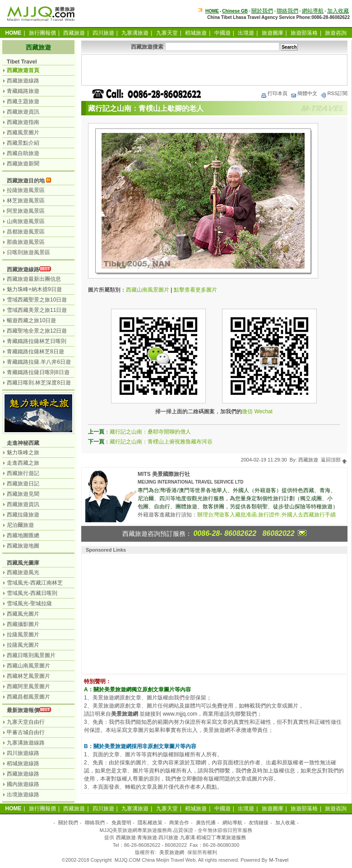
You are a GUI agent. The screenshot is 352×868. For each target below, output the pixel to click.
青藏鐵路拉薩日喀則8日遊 (38, 372)
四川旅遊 (103, 33)
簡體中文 (304, 93)
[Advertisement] (214, 70)
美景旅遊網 (172, 852)
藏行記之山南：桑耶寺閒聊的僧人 (150, 432)
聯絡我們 (287, 11)
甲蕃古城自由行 (26, 732)
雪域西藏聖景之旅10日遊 (37, 300)
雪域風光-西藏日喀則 (32, 593)
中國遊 (222, 33)
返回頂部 (334, 460)
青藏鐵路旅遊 (23, 91)
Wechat (263, 411)
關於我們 (262, 11)
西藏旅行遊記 (23, 473)
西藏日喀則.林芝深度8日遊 (39, 383)
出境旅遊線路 (23, 795)
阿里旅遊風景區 (26, 211)
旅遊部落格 (304, 33)
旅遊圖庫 (273, 33)
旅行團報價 (42, 33)
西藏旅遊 (74, 33)
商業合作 (179, 822)
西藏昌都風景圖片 (28, 697)
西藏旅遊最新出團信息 (34, 279)
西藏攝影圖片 (23, 624)
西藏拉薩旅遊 (23, 515)
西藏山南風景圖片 (148, 290)
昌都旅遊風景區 (26, 232)
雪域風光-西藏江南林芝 (35, 583)
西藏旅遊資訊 (23, 112)
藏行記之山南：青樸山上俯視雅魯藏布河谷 (161, 442)
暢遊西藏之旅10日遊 (31, 320)
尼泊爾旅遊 (20, 525)
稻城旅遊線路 (23, 763)
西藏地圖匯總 (23, 535)
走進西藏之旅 (23, 463)
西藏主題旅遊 (23, 101)
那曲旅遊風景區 (26, 242)
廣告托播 (206, 822)
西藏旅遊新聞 (23, 164)
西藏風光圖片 (23, 614)
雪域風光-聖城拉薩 (29, 603)
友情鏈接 (259, 822)
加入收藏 (338, 11)
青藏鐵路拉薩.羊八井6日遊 (39, 362)
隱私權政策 (150, 822)
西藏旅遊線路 (23, 81)
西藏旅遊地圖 (23, 546)
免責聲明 (121, 822)
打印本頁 (274, 93)
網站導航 (313, 11)
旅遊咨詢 (336, 33)
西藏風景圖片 (23, 132)
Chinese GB (235, 11)
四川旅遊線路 (23, 753)
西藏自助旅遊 (23, 153)
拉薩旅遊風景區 (26, 190)
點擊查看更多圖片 (195, 290)
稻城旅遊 (196, 33)
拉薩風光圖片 (23, 645)
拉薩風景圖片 (23, 635)
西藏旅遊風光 (23, 572)
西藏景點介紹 (23, 143)
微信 (247, 411)
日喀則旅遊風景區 (28, 252)
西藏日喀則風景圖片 (31, 655)
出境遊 (246, 33)
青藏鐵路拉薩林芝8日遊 (35, 352)
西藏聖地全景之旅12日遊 (37, 331)
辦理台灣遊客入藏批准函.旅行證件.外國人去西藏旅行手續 (266, 515)
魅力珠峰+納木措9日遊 (34, 289)
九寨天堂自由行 (26, 722)
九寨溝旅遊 (135, 33)
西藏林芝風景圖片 (28, 676)
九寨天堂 (167, 33)
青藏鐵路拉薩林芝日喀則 (37, 341)
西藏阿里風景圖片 (28, 686)
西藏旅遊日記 (23, 484)
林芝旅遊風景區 (26, 201)
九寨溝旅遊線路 (26, 743)
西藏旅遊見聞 (23, 494)
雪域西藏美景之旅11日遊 (37, 310)
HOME (212, 11)
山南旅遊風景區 (26, 221)
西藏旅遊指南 (23, 122)
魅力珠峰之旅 (23, 452)
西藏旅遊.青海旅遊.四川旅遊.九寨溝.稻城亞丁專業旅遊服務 (181, 837)
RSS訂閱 (334, 93)
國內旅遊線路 (23, 784)
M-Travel (279, 860)
